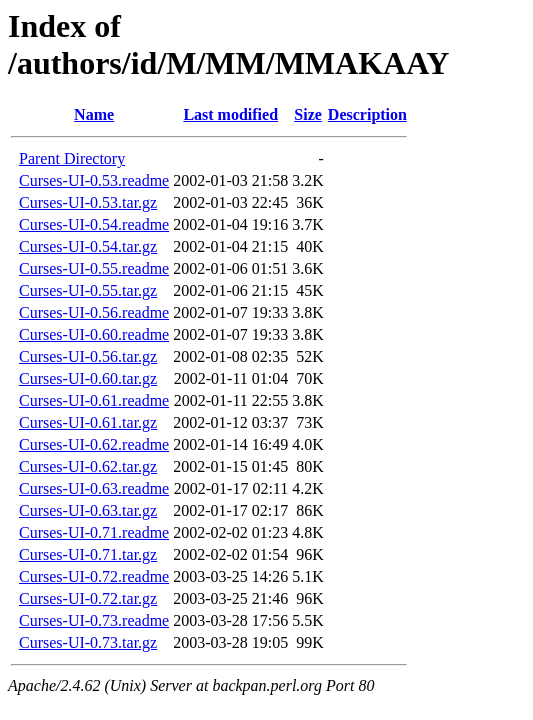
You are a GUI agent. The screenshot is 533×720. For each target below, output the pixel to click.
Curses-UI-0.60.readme (94, 334)
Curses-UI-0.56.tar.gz (88, 356)
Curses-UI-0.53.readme (94, 180)
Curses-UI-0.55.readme (94, 268)
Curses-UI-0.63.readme (94, 488)
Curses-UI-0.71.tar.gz (88, 554)
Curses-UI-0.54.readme (94, 224)
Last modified (230, 114)
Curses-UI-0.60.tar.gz (88, 378)
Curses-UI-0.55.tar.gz (88, 290)
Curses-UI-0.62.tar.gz (88, 466)
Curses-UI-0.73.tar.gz (88, 642)
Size (308, 114)
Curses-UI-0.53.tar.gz (88, 202)
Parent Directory (72, 158)
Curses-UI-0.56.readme (94, 312)
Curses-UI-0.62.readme (94, 444)
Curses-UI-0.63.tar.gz (88, 510)
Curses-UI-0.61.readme (94, 400)
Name (94, 114)
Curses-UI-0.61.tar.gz (88, 422)
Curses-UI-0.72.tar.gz (88, 598)
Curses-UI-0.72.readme (94, 576)
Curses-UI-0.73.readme (94, 620)
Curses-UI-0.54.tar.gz (88, 246)
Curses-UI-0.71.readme (94, 532)
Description (367, 114)
